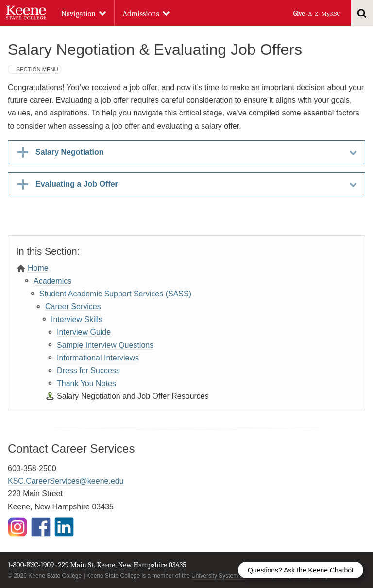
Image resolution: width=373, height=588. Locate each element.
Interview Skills (77, 319)
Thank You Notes (86, 384)
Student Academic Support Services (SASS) (115, 294)
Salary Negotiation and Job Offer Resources (133, 396)
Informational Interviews (98, 358)
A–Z (313, 13)
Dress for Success (88, 370)
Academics (52, 281)
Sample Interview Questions (105, 345)
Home (38, 268)
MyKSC (330, 13)
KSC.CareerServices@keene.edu (66, 481)
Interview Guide (84, 332)
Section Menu (37, 69)
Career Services (73, 306)
